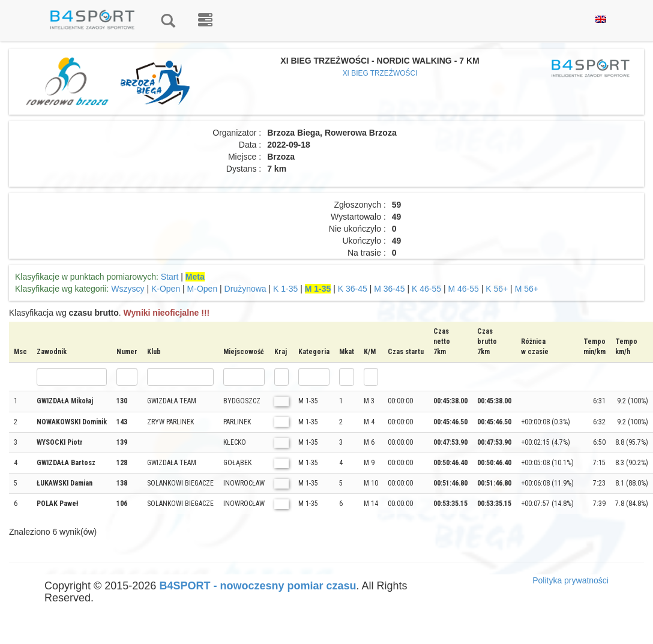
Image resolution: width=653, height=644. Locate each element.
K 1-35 (285, 289)
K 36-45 (353, 289)
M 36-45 (389, 289)
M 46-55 (463, 289)
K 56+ (497, 289)
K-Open (166, 289)
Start (170, 277)
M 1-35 (318, 289)
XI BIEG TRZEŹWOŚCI (380, 73)
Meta (195, 277)
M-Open (203, 289)
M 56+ (527, 289)
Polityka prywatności (570, 580)
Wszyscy (128, 289)
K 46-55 (426, 289)
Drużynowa (245, 289)
